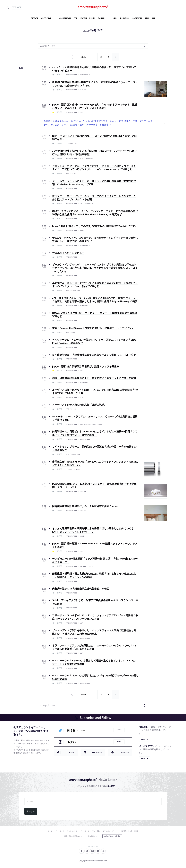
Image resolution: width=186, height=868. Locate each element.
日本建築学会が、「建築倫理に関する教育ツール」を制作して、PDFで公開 (94, 355)
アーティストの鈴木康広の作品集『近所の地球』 (79, 405)
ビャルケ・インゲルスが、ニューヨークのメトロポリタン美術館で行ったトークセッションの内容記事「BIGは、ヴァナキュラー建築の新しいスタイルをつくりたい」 (95, 268)
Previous (159, 123)
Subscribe (125, 752)
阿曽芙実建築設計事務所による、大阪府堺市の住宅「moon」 (86, 506)
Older (78, 57)
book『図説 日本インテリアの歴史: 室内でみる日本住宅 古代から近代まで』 (95, 226)
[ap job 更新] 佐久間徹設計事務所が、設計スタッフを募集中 (86, 366)
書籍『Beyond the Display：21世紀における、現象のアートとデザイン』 (93, 328)
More (143, 739)
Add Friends (97, 752)
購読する (31, 811)
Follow (119, 730)
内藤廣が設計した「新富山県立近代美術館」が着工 (81, 589)
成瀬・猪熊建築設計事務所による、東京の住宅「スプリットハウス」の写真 (94, 378)
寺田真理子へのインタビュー (68, 253)
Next (163, 123)
